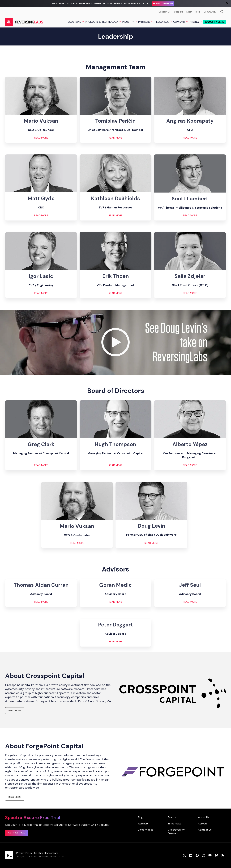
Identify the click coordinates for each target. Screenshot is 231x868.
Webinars (143, 824)
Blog (198, 12)
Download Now (163, 4)
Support (178, 12)
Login (189, 12)
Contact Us (165, 12)
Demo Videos (145, 830)
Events (172, 817)
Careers (203, 824)
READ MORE (41, 138)
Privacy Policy (24, 853)
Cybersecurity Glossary (176, 831)
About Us (204, 817)
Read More (77, 543)
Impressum (52, 853)
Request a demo (215, 22)
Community (210, 12)
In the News (175, 824)
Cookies (39, 853)
